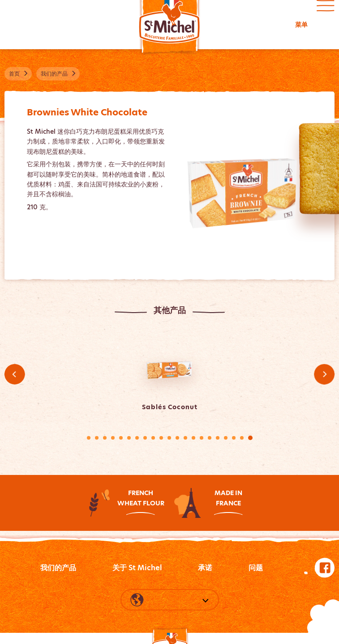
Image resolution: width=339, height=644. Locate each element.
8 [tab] (145, 438)
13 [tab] (185, 438)
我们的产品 (58, 568)
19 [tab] (234, 438)
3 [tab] (105, 438)
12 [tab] (177, 438)
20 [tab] (242, 438)
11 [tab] (169, 438)
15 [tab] (202, 438)
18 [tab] (226, 438)
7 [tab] (137, 438)
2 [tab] (97, 438)
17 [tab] (218, 438)
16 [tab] (210, 438)
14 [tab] (193, 438)
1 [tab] (89, 438)
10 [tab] (161, 438)
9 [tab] (153, 438)
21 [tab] (250, 438)
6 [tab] (129, 438)
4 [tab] (113, 438)
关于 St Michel (137, 568)
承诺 (205, 568)
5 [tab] (121, 438)
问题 (256, 568)
